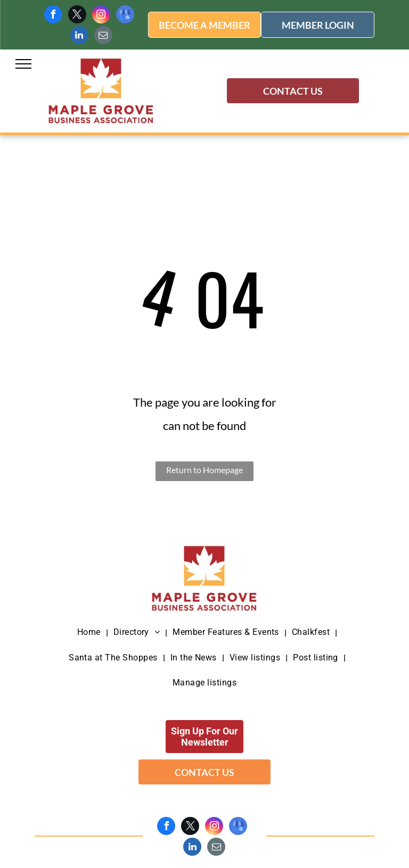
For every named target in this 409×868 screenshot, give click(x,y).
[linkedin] (79, 36)
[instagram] (101, 16)
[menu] (23, 64)
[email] (103, 36)
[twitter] (77, 16)
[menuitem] (90, 633)
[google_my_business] (125, 16)
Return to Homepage (204, 470)
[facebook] (53, 16)
